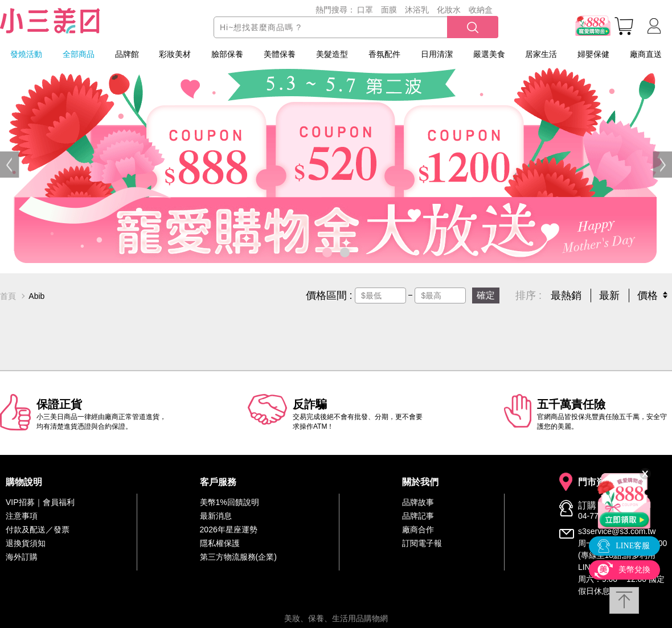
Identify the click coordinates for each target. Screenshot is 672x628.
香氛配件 (384, 54)
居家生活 (541, 54)
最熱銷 (566, 295)
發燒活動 (26, 54)
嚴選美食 (489, 54)
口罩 (365, 10)
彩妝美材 (175, 54)
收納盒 (481, 10)
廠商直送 (646, 54)
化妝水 (449, 10)
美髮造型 (332, 54)
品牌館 (127, 54)
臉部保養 (227, 54)
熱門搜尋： (335, 10)
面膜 (389, 10)
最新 (609, 295)
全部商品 (79, 54)
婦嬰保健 (593, 54)
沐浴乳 (417, 10)
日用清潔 (437, 54)
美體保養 (280, 54)
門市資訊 (596, 482)
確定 (486, 295)
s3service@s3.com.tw (617, 531)
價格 (648, 295)
